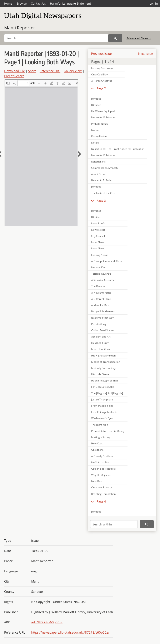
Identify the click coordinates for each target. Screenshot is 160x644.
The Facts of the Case (104, 193)
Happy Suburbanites (103, 311)
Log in (154, 3)
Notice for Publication (104, 117)
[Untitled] (97, 99)
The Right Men (100, 425)
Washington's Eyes (102, 418)
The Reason (98, 286)
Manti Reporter (20, 28)
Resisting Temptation (103, 494)
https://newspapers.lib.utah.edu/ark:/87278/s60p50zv (70, 632)
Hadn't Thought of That (105, 381)
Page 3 (101, 201)
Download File (14, 71)
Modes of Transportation (106, 362)
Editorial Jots (98, 162)
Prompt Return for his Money (108, 431)
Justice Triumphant (102, 400)
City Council (98, 236)
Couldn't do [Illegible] (103, 469)
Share (32, 71)
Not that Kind (99, 267)
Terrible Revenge (101, 274)
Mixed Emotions (101, 349)
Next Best (97, 481)
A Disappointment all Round (107, 261)
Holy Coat (97, 443)
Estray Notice (99, 136)
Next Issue (146, 54)
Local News (98, 242)
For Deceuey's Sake (103, 387)
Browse (22, 3)
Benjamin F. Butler (102, 180)
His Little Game (100, 374)
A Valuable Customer (103, 280)
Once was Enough (102, 487)
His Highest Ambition (103, 356)
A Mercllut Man (100, 305)
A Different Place (101, 299)
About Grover (99, 174)
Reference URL (50, 71)
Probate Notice (100, 124)
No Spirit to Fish (100, 462)
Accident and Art (101, 337)
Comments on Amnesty (105, 168)
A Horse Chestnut (101, 81)
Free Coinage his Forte (104, 412)
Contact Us (38, 3)
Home (8, 3)
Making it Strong (101, 437)
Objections (97, 450)
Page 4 (101, 501)
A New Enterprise (101, 293)
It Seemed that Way (102, 318)
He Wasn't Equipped (103, 111)
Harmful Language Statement (71, 3)
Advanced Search (139, 38)
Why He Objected (101, 475)
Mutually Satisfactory (103, 368)
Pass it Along (99, 324)
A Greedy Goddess (102, 456)
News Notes (98, 230)
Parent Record (14, 76)
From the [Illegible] (102, 406)
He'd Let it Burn (100, 343)
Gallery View (73, 71)
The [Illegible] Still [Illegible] (107, 393)
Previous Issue (101, 54)
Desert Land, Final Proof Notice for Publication (118, 149)
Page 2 (101, 88)
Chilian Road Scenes (103, 330)
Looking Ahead (100, 255)
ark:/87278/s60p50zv (47, 622)
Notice (95, 130)
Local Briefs (98, 223)
